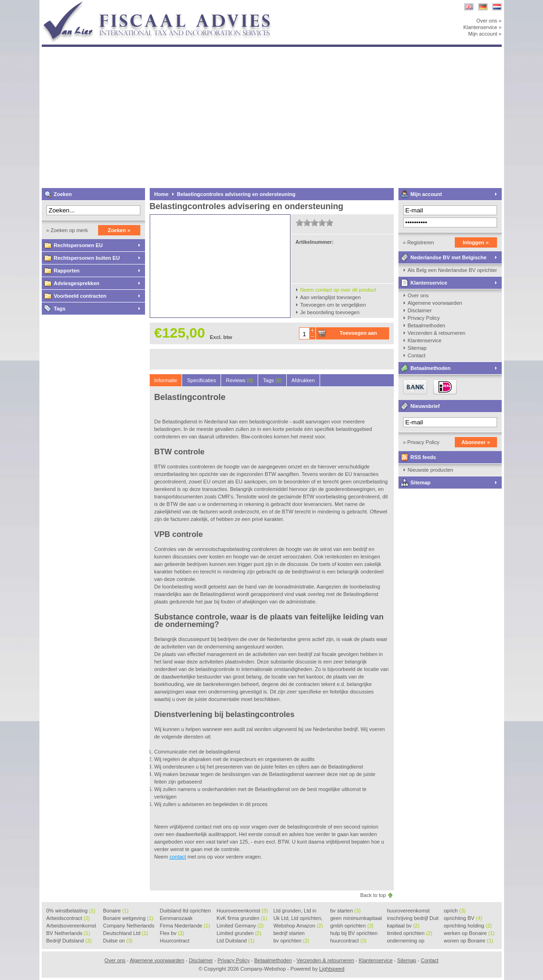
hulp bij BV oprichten (354, 934)
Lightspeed (332, 969)
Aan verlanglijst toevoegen (331, 297)
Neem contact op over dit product (338, 290)
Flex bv (172, 933)
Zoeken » (119, 230)
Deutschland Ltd (126, 933)
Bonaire (116, 911)
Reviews (239, 380)
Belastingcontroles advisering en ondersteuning (236, 194)
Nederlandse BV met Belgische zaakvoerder (443, 259)
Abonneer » (476, 442)
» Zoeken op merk (67, 230)
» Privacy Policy (421, 442)
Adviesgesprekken (77, 283)
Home (162, 194)
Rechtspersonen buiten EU (87, 258)
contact (178, 857)
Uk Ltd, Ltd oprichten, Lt (298, 919)
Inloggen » (476, 242)
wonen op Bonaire (469, 941)
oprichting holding (468, 926)
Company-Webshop (166, 4)
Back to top (373, 895)
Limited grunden (239, 933)
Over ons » (489, 21)
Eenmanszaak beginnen (176, 919)
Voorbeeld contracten (80, 296)
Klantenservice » (482, 27)
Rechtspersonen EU (79, 245)
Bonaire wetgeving (128, 918)
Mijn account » (485, 34)
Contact (417, 355)
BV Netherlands (69, 933)
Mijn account (426, 194)
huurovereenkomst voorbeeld (409, 911)
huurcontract (349, 941)
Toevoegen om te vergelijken (333, 305)
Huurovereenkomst (242, 911)
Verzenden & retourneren (437, 333)
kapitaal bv (403, 926)
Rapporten (67, 271)
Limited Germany (240, 926)
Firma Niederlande (185, 926)
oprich (455, 911)
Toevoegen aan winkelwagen (358, 335)
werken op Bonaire (469, 933)
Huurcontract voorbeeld (175, 941)
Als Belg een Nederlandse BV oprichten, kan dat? (452, 270)
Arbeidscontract (68, 918)
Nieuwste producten (431, 470)
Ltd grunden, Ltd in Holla (295, 911)
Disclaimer (420, 310)
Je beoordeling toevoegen (330, 312)
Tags (60, 309)
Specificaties (201, 380)
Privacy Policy (424, 318)
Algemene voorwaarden (435, 303)
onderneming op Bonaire (406, 941)
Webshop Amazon (298, 926)
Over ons (418, 295)
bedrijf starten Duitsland (289, 934)
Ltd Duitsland (236, 941)
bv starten (346, 911)
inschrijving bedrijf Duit (413, 919)
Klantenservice (429, 283)
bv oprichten (291, 941)
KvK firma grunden (242, 918)
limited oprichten (410, 933)
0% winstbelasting (71, 911)
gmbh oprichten (352, 926)
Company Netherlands (129, 926)
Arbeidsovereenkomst (71, 926)
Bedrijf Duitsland (69, 941)
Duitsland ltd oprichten (186, 911)
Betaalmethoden (427, 325)
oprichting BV (463, 918)
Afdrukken (303, 380)
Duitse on (118, 941)
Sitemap (417, 348)
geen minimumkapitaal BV (356, 919)
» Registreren (419, 242)
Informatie (166, 380)
